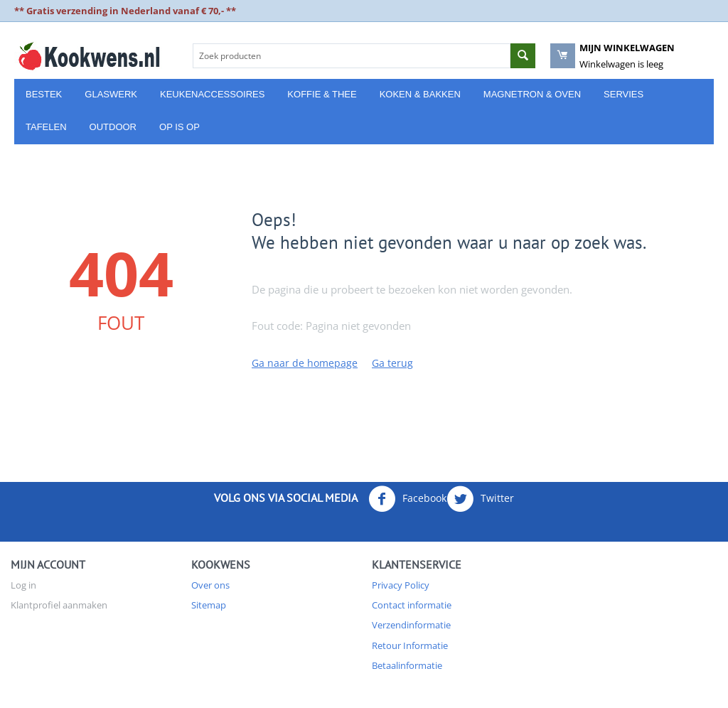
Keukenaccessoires (212, 94)
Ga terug (392, 363)
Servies (623, 94)
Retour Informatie (410, 645)
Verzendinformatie (411, 625)
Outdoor (113, 127)
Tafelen (46, 127)
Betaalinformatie (407, 665)
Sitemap (209, 605)
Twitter (480, 499)
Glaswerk (111, 94)
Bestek (44, 94)
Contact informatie (412, 605)
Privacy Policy (401, 585)
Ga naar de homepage (305, 363)
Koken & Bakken (420, 94)
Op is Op (180, 127)
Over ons (210, 585)
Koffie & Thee (322, 94)
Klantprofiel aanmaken (59, 605)
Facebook (407, 499)
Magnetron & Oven (532, 94)
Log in (23, 585)
